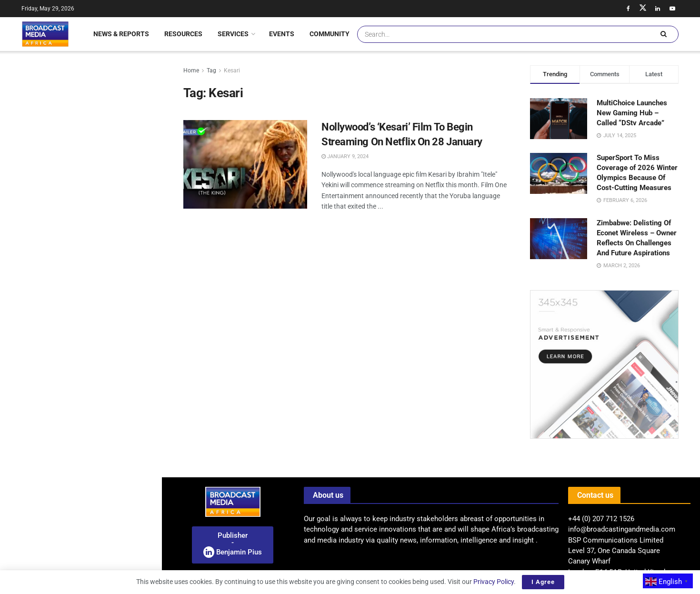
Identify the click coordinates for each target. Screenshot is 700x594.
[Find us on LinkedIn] (658, 9)
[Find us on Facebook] (628, 9)
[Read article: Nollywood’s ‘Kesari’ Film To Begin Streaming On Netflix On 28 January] (245, 164)
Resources (183, 34)
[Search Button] (663, 34)
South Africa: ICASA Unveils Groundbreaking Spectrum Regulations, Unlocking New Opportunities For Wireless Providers (91, 168)
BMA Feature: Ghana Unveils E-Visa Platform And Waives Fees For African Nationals (102, 443)
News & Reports (121, 34)
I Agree (543, 582)
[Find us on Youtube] (672, 9)
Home (191, 70)
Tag (211, 70)
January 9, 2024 (345, 156)
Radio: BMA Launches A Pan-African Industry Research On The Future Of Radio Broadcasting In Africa (77, 97)
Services (233, 34)
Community (330, 34)
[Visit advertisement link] (80, 406)
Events (282, 34)
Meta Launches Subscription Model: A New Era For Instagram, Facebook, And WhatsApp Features (102, 355)
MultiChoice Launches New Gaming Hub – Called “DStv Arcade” (632, 113)
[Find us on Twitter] (643, 9)
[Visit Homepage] (45, 34)
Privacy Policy (494, 582)
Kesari (232, 70)
